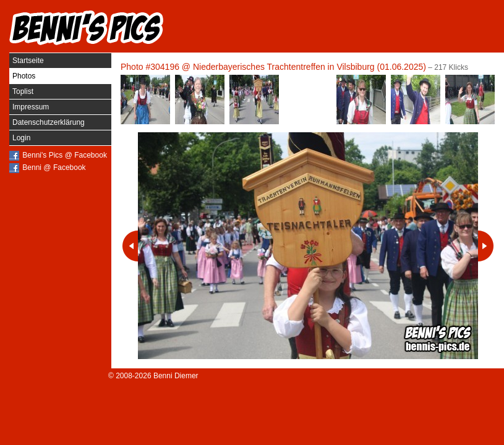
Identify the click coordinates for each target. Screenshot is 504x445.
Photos (24, 76)
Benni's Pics (87, 28)
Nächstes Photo (486, 246)
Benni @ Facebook (54, 167)
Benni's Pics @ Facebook (65, 155)
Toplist (23, 91)
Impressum (31, 107)
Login (21, 138)
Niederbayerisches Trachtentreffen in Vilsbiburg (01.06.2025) (310, 67)
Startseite (28, 61)
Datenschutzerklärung (49, 122)
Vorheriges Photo (130, 246)
